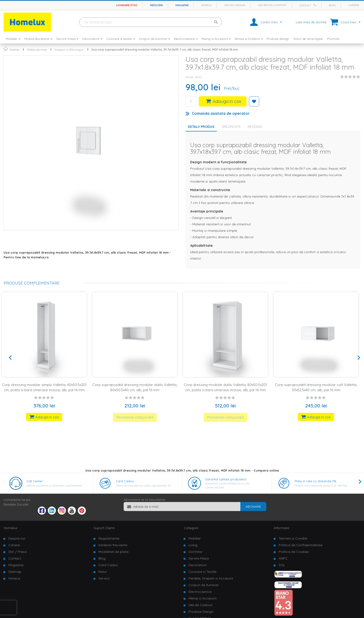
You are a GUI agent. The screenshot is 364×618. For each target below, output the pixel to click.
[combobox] (150, 22)
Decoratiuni (198, 565)
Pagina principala (6, 49)
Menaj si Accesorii (203, 598)
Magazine (182, 5)
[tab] (232, 127)
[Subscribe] (253, 507)
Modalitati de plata (113, 552)
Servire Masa (199, 558)
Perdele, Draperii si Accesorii (211, 578)
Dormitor (196, 552)
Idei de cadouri (235, 5)
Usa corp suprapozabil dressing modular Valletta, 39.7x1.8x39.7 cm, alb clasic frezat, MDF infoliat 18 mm (165, 50)
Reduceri (156, 5)
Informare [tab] (281, 528)
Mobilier (15, 50)
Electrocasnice (200, 592)
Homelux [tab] (10, 528)
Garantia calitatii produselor (226, 479)
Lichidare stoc (127, 5)
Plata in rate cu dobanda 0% (315, 481)
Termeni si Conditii (293, 538)
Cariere (354, 5)
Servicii (104, 578)
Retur (103, 572)
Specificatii (231, 127)
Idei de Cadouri (201, 605)
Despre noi (17, 538)
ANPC (283, 558)
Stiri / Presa (17, 552)
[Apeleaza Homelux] (315, 5)
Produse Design (201, 612)
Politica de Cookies (294, 552)
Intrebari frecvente (113, 545)
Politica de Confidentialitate (301, 545)
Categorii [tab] (191, 528)
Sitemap (15, 572)
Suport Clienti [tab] (104, 528)
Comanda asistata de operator (221, 113)
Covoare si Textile (202, 572)
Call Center (35, 481)
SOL (282, 565)
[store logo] (27, 22)
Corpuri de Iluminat (204, 585)
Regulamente (109, 538)
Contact (305, 5)
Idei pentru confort (272, 5)
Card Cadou (125, 481)
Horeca (206, 5)
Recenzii (255, 127)
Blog (332, 5)
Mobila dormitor (37, 50)
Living (193, 545)
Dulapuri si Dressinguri (69, 50)
